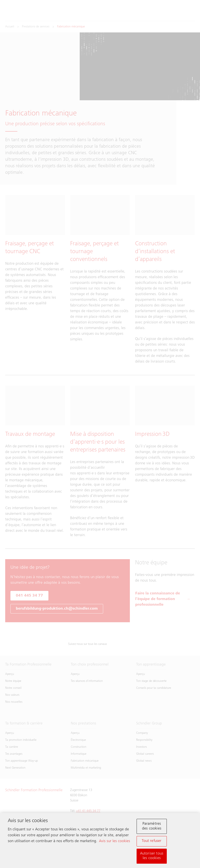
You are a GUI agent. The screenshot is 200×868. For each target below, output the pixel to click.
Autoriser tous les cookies (152, 857)
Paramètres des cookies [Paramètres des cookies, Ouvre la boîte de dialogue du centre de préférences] (152, 827)
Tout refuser (152, 842)
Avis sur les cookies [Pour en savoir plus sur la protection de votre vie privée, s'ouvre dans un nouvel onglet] (115, 842)
